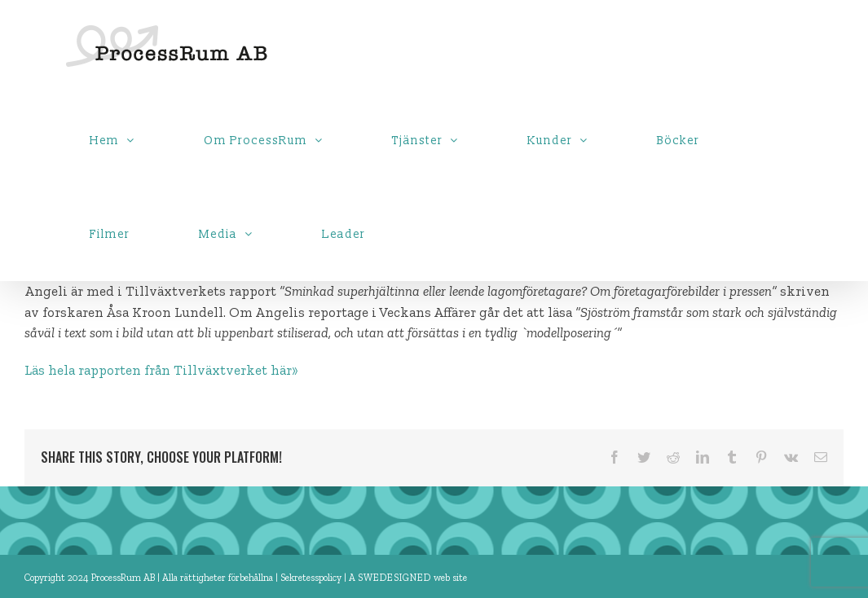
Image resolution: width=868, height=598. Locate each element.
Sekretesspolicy (312, 578)
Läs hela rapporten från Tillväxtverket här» (161, 370)
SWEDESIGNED (394, 578)
